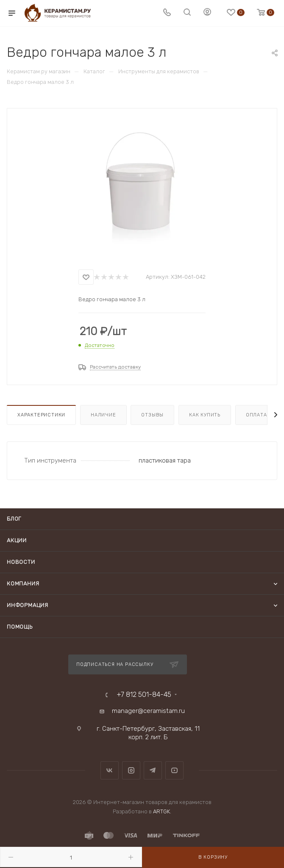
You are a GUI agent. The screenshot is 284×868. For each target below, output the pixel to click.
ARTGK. (162, 811)
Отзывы (152, 415)
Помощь (20, 627)
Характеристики (41, 415)
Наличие (103, 415)
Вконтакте (110, 770)
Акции (17, 540)
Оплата (256, 415)
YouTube (174, 770)
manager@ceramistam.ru (148, 711)
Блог (14, 519)
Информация (28, 605)
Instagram (131, 770)
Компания (23, 584)
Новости (21, 562)
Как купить (205, 415)
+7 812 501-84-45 (144, 695)
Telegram (153, 770)
